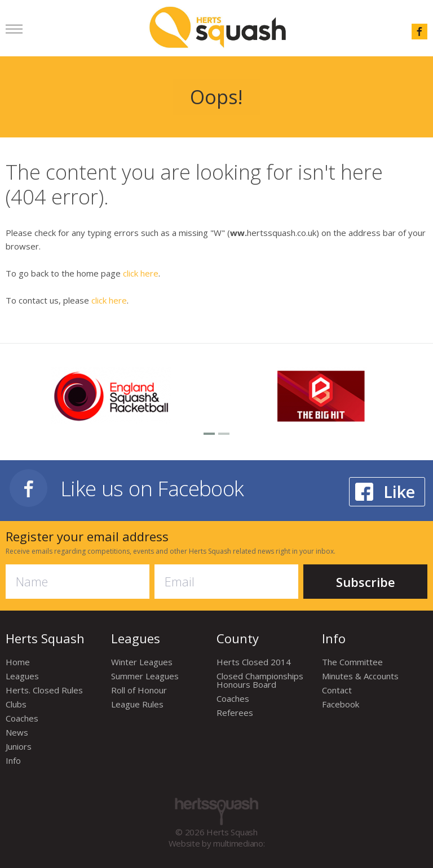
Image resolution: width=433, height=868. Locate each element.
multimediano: (239, 843)
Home (18, 662)
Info (13, 760)
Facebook (341, 704)
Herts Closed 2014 (254, 662)
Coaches (22, 718)
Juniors (19, 746)
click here (141, 273)
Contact (337, 690)
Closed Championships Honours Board (260, 680)
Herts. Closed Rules (44, 690)
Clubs (16, 704)
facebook (419, 32)
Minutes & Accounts (360, 676)
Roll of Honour (139, 690)
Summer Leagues (145, 676)
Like (399, 491)
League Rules (137, 704)
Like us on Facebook (152, 488)
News (17, 732)
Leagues (22, 676)
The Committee (352, 662)
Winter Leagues (142, 662)
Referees (235, 713)
